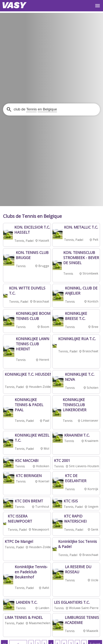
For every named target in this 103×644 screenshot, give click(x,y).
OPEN (98, 6)
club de (35, 109)
